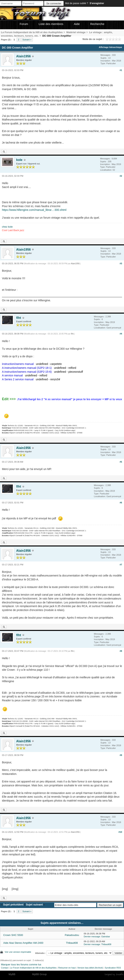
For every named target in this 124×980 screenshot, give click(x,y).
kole (19, 160)
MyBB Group (39, 974)
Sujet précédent (13, 905)
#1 (121, 70)
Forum (24, 24)
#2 (121, 176)
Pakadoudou (72, 935)
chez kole (7, 227)
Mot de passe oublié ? (77, 3)
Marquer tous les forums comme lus (21, 964)
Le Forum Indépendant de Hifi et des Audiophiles (33, 968)
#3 (121, 263)
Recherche (97, 24)
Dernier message (92, 937)
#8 (121, 651)
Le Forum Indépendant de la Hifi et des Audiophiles (32, 32)
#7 (121, 565)
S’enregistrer (97, 3)
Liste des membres (51, 24)
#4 (121, 334)
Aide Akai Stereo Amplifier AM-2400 (23, 943)
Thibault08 (72, 943)
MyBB (12, 974)
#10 (120, 832)
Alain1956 (23, 56)
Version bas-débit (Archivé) (90, 968)
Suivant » (27, 40)
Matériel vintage (76, 32)
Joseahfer (120, 974)
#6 (121, 503)
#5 (121, 462)
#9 (121, 755)
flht (19, 318)
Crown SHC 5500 (13, 935)
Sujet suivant (34, 905)
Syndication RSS (113, 968)
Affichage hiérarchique (110, 47)
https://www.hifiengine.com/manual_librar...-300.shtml (34, 210)
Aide (77, 24)
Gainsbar (106, 937)
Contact (5, 968)
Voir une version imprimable (18, 952)
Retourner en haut (67, 968)
